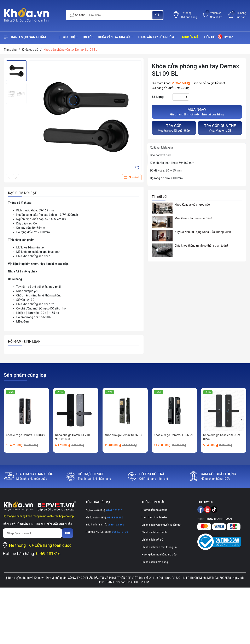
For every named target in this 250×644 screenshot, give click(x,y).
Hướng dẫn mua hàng (154, 510)
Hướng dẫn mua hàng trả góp (159, 555)
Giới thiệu (70, 37)
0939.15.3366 (115, 525)
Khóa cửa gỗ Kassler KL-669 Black (222, 437)
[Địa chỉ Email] (32, 533)
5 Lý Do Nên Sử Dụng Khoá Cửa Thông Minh (203, 232)
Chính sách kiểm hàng (155, 562)
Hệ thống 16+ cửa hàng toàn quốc (40, 545)
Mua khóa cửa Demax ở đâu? (193, 218)
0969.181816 (48, 554)
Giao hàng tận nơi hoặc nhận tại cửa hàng (197, 111)
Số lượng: (158, 97)
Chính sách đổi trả (152, 540)
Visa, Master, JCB (220, 128)
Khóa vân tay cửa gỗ (115, 37)
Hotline (225, 37)
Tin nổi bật (160, 197)
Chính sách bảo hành (154, 532)
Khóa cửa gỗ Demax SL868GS (124, 435)
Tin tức (88, 37)
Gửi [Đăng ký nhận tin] (68, 533)
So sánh (78, 15)
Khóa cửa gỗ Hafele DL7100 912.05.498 (73, 437)
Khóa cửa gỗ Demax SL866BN (173, 435)
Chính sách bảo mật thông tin (159, 547)
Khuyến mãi (191, 37)
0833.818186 (115, 517)
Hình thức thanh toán (154, 517)
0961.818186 (120, 532)
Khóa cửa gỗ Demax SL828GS (25, 435)
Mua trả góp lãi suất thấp (174, 128)
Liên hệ (210, 37)
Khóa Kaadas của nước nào (192, 205)
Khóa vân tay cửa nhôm (156, 37)
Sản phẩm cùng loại (26, 375)
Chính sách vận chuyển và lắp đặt (161, 525)
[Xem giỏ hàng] (237, 15)
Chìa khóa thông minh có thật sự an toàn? (201, 246)
